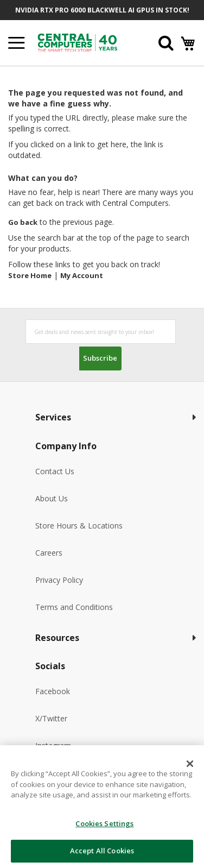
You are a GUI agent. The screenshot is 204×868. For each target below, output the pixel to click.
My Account (82, 275)
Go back (23, 222)
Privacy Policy (59, 580)
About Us (52, 498)
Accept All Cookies (102, 851)
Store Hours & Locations (79, 526)
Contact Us (55, 471)
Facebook (53, 691)
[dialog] (102, 807)
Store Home (30, 275)
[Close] (190, 764)
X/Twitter (51, 718)
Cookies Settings (104, 823)
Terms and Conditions (74, 607)
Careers (49, 553)
